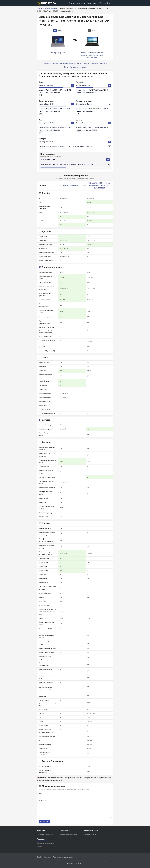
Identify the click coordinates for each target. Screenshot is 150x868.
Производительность (68, 64)
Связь (79, 64)
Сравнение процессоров (45, 843)
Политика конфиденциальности (64, 857)
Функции (95, 64)
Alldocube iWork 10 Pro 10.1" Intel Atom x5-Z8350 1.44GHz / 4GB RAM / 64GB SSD (66, 147)
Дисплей (55, 64)
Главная (40, 9)
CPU (100, 3)
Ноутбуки (107, 3)
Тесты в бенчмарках (71, 67)
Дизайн (47, 64)
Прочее (103, 64)
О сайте (40, 857)
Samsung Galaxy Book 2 (47, 85)
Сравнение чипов (90, 834)
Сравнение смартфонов (77, 3)
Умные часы (92, 3)
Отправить (44, 822)
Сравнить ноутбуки (51, 9)
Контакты (47, 857)
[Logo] (47, 3)
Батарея (87, 64)
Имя (40, 794)
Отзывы (83, 67)
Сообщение (43, 801)
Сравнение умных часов (69, 834)
